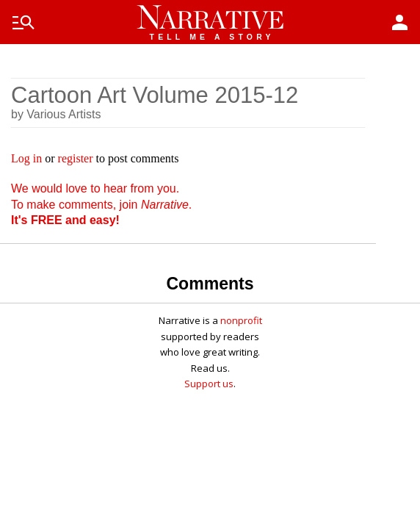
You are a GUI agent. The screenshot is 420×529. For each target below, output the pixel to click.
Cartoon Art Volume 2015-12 (155, 95)
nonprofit (241, 320)
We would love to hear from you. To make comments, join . (101, 204)
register (76, 158)
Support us (209, 384)
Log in (26, 158)
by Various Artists (56, 114)
